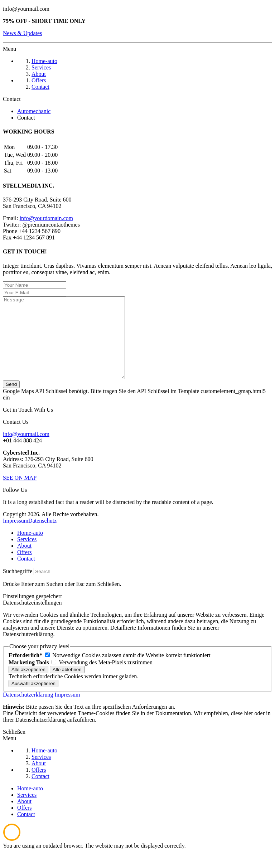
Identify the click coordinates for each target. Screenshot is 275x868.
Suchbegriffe (18, 587)
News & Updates (22, 33)
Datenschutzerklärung (28, 711)
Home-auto (30, 549)
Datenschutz (42, 537)
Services (27, 555)
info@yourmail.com (26, 9)
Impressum (16, 537)
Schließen (14, 748)
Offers (25, 568)
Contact (26, 575)
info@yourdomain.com (46, 218)
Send (11, 400)
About (24, 562)
